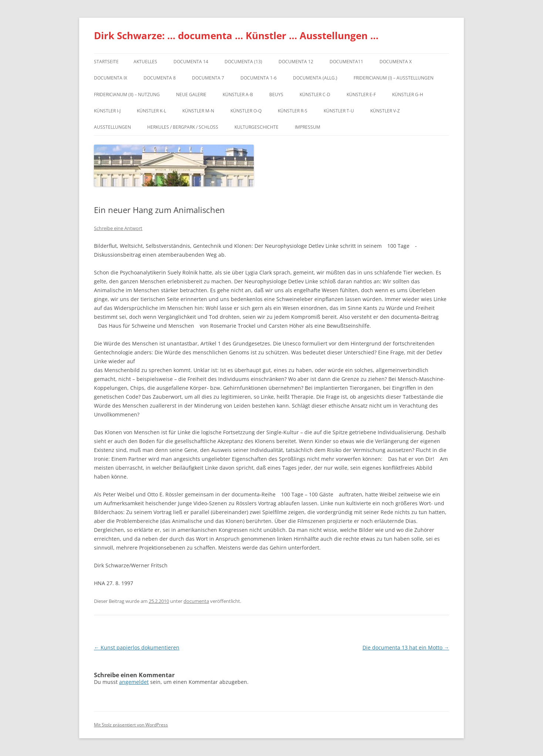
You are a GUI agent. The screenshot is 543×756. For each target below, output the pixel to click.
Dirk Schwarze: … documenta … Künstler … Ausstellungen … (236, 36)
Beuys (276, 94)
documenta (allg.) (315, 78)
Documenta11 (346, 62)
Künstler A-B (238, 94)
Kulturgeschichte (257, 127)
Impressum (308, 127)
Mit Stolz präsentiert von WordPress (131, 725)
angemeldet (134, 682)
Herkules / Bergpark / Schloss (183, 127)
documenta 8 (160, 78)
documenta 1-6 (259, 78)
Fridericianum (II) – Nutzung (127, 94)
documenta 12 (296, 62)
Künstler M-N (198, 111)
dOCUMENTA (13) (243, 62)
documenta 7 (208, 78)
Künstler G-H (408, 94)
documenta (196, 601)
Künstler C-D (315, 94)
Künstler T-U (339, 111)
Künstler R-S (293, 111)
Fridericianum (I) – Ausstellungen (394, 78)
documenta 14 (191, 62)
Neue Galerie (191, 94)
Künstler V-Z (385, 111)
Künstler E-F (361, 94)
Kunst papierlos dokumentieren (137, 647)
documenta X (396, 62)
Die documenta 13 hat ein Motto (406, 647)
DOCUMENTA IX (111, 78)
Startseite (106, 62)
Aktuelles (145, 62)
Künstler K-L (151, 111)
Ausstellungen (112, 127)
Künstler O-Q (246, 111)
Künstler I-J (107, 111)
